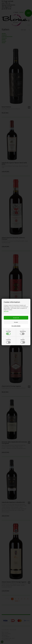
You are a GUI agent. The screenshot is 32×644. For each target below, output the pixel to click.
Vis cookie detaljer (16, 326)
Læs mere (6, 311)
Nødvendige (8, 333)
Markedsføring (23, 333)
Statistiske (23, 341)
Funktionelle (8, 341)
